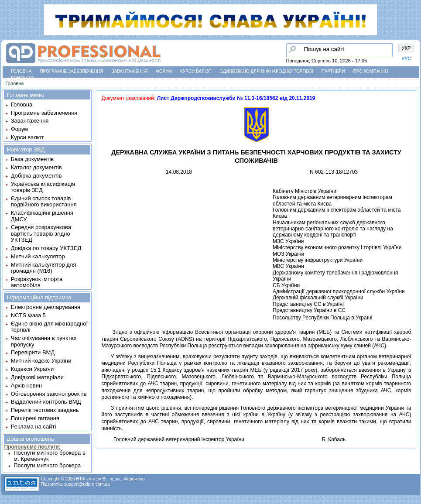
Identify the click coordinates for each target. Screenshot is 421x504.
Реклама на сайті (34, 427)
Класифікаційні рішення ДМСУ (42, 216)
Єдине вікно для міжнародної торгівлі (267, 71)
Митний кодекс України (41, 361)
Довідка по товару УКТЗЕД (46, 248)
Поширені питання (35, 418)
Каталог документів (36, 167)
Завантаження (130, 71)
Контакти (22, 78)
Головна (21, 71)
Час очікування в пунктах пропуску (44, 341)
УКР (406, 48)
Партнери (333, 71)
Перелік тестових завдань (45, 410)
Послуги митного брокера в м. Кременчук (50, 456)
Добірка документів (36, 176)
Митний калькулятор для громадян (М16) (44, 268)
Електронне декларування (46, 307)
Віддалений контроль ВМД (46, 402)
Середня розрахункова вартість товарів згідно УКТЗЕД (41, 233)
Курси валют (196, 71)
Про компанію (370, 71)
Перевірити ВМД (33, 352)
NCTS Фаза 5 (28, 315)
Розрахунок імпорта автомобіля (37, 282)
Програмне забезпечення (71, 71)
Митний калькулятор (38, 256)
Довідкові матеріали (37, 377)
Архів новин (26, 386)
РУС (407, 58)
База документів (33, 159)
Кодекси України (32, 369)
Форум (164, 71)
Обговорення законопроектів (49, 394)
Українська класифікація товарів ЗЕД (43, 187)
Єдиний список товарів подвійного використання (44, 201)
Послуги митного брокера (47, 465)
